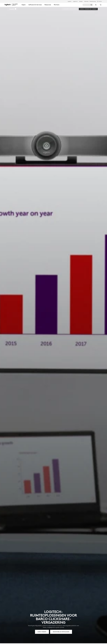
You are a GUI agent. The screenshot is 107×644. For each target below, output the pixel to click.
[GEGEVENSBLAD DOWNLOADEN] (61, 632)
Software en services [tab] (35, 5)
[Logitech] (12, 5)
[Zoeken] (88, 5)
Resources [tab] (48, 5)
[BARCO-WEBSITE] (42, 632)
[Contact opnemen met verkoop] (88, 9)
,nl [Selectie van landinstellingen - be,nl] (100, 1)
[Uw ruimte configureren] (70, 9)
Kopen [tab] (24, 5)
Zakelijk (81, 1)
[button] (13, 9)
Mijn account (96, 5)
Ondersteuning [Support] (93, 1)
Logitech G (75, 1)
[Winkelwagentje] (100, 5)
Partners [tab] (57, 5)
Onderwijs (86, 1)
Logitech (69, 1)
